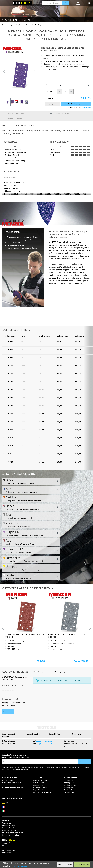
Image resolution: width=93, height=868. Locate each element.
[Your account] (78, 3)
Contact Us (6, 843)
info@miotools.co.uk (44, 744)
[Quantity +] (71, 91)
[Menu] (4, 3)
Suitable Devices (11, 171)
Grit (46, 84)
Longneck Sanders (9, 780)
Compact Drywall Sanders (12, 783)
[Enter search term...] (52, 3)
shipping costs (86, 107)
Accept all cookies (82, 864)
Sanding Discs (69, 780)
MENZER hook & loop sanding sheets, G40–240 (25, 636)
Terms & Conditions (9, 848)
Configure (62, 864)
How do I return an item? (11, 830)
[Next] (35, 71)
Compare (52, 104)
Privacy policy (7, 852)
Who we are (7, 823)
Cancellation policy (9, 850)
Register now (85, 762)
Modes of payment (9, 825)
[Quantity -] (60, 91)
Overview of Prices (60, 113)
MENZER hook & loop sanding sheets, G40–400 (68, 636)
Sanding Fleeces (70, 790)
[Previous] (4, 71)
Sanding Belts (69, 783)
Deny (70, 864)
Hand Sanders (38, 785)
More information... (19, 866)
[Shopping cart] (89, 3)
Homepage (6, 25)
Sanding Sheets (70, 787)
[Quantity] (65, 91)
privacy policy (74, 767)
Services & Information (10, 835)
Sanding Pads (69, 792)
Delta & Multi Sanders (41, 780)
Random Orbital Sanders (42, 792)
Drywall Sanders (39, 790)
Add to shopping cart (76, 104)
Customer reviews (13, 118)
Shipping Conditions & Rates (13, 833)
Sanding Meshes (70, 785)
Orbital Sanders (39, 783)
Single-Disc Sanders (40, 787)
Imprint (5, 845)
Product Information (14, 113)
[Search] (66, 3)
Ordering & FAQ (8, 828)
